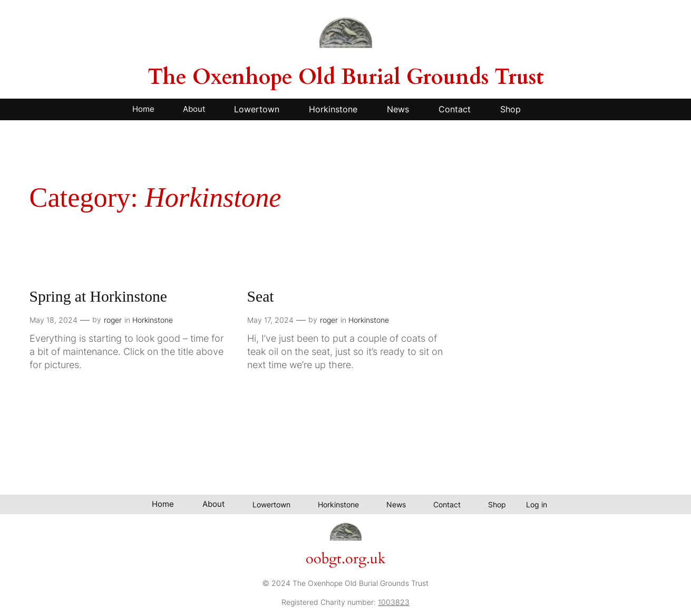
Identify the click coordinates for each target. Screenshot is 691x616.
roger (113, 320)
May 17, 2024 (270, 320)
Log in (554, 109)
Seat (261, 296)
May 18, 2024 (53, 320)
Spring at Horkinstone (98, 296)
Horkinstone (153, 320)
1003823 (394, 602)
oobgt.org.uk (345, 559)
